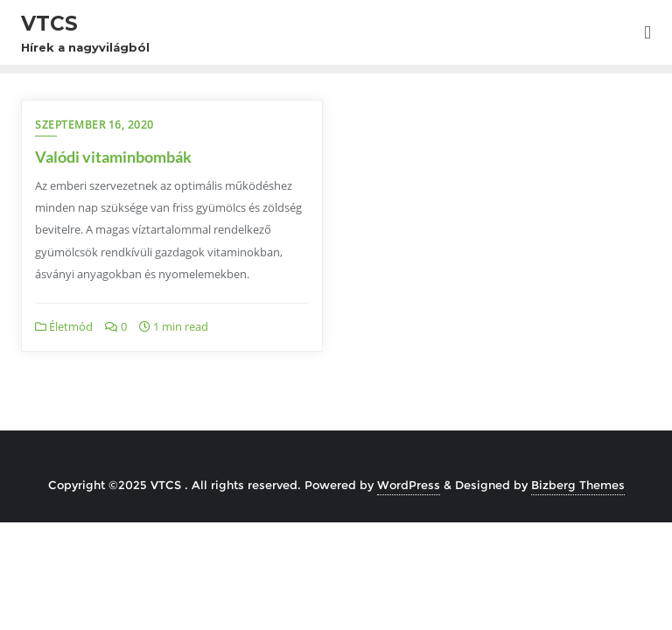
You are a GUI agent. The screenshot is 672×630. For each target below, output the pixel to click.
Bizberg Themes (578, 485)
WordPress (409, 485)
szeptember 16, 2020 (94, 125)
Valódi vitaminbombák (113, 157)
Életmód (64, 326)
